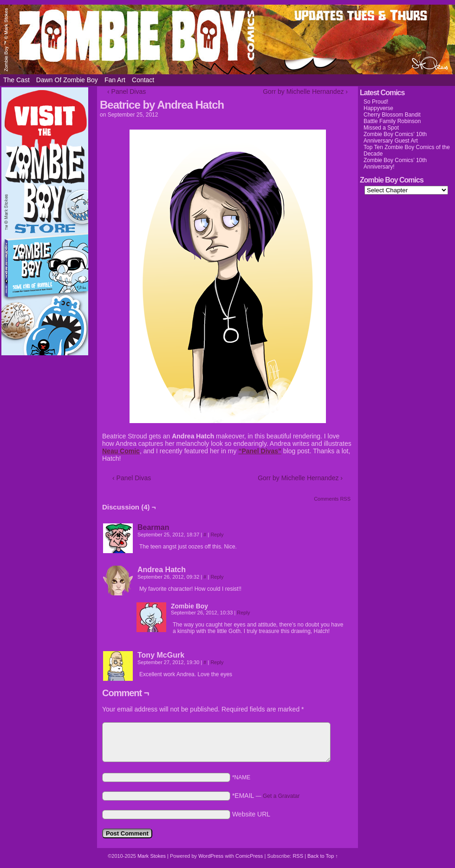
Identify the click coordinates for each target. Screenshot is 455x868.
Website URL (251, 814)
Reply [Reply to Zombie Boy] (243, 613)
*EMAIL (266, 796)
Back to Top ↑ (323, 856)
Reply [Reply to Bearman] (217, 535)
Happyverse (378, 108)
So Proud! (376, 102)
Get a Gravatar (281, 796)
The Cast (16, 80)
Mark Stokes (152, 856)
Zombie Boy (227, 39)
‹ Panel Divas (127, 91)
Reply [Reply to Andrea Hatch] (217, 577)
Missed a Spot (381, 128)
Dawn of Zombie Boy (67, 80)
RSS (298, 856)
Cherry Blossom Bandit (392, 115)
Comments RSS (332, 499)
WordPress (211, 856)
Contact (143, 80)
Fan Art (115, 80)
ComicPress (249, 856)
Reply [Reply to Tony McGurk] (217, 662)
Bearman (153, 527)
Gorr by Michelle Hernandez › (305, 91)
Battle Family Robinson (392, 121)
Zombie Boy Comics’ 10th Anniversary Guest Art (395, 137)
